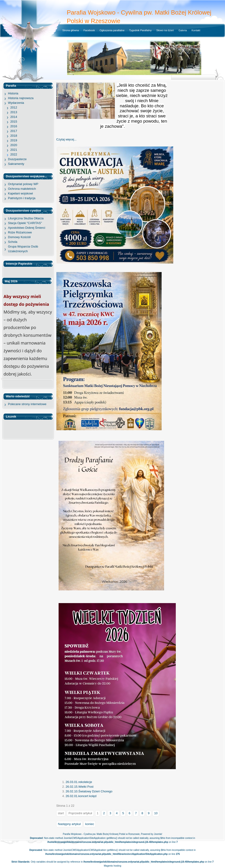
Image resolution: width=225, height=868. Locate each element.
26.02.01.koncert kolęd (81, 796)
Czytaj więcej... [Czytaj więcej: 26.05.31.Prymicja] (66, 139)
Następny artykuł (69, 824)
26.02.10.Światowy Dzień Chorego (89, 791)
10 (156, 813)
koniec (90, 824)
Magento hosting (112, 866)
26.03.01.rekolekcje (79, 782)
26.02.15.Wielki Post (80, 787)
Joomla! (158, 834)
